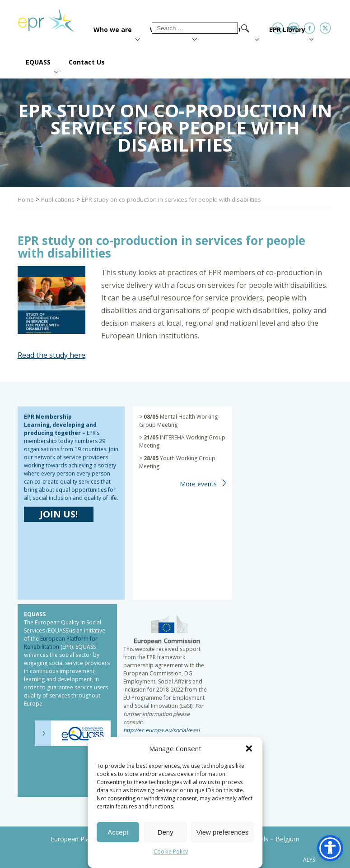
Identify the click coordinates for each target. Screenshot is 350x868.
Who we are (113, 30)
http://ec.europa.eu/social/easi (161, 730)
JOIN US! (59, 514)
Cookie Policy (171, 852)
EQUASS (38, 62)
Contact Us (87, 62)
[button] (249, 748)
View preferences (223, 832)
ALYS (309, 860)
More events (198, 484)
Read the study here (51, 355)
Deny (166, 832)
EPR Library (287, 30)
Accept (118, 832)
